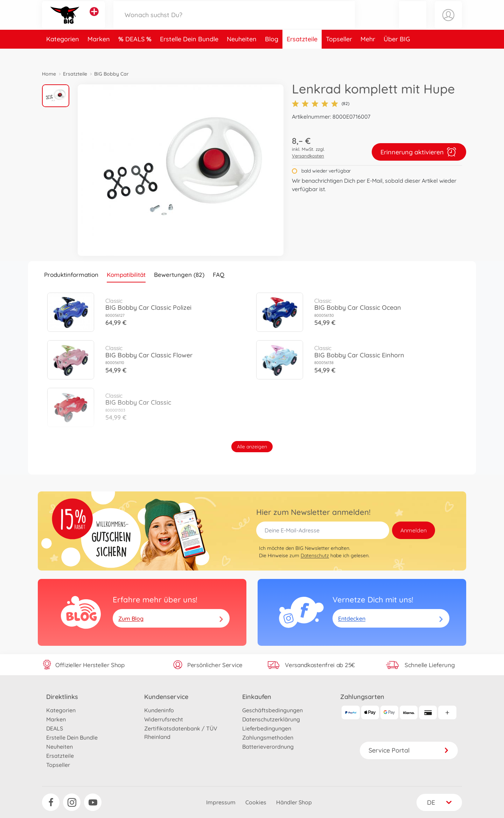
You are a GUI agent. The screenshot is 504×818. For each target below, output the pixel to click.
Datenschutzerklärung (271, 719)
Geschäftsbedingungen (272, 710)
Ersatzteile (302, 54)
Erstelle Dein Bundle (189, 54)
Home (49, 74)
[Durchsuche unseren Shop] (234, 22)
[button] (413, 22)
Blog (272, 54)
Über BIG (397, 54)
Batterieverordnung (268, 747)
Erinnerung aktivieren (419, 152)
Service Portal (409, 750)
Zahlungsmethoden (268, 737)
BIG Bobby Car (111, 74)
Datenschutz (315, 555)
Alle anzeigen (252, 447)
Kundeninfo (159, 710)
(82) (321, 104)
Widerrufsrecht (164, 719)
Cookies (256, 802)
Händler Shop (294, 802)
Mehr (368, 54)
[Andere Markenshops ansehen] (94, 19)
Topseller (339, 54)
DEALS (136, 54)
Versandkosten (308, 156)
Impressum (221, 802)
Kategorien (63, 54)
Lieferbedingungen (267, 728)
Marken (99, 54)
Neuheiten (242, 54)
